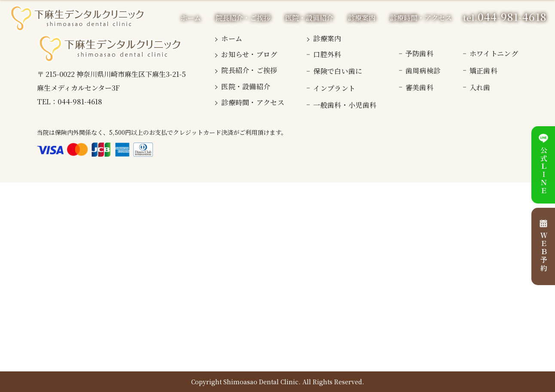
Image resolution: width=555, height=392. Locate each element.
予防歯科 (419, 53)
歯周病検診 (423, 71)
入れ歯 (480, 87)
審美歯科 (419, 87)
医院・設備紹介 (309, 18)
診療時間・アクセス (421, 18)
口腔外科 (327, 54)
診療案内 (327, 38)
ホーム (191, 18)
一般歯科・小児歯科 (345, 105)
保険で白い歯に (338, 71)
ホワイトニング (494, 53)
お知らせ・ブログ (249, 54)
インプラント (334, 88)
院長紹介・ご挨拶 (243, 18)
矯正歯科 (483, 71)
